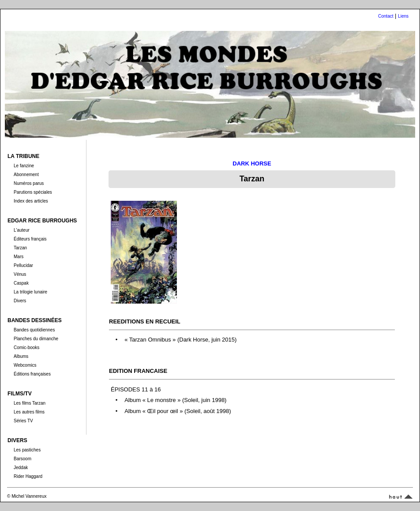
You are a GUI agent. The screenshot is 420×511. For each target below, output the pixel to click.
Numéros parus (29, 183)
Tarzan (20, 248)
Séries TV (23, 421)
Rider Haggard (28, 476)
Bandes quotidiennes (34, 330)
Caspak (21, 283)
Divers (20, 301)
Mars (19, 257)
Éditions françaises (32, 374)
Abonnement (26, 175)
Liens (403, 16)
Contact (386, 16)
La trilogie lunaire (30, 292)
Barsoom (22, 459)
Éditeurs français (30, 239)
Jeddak (21, 468)
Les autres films (29, 412)
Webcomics (25, 365)
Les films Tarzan (30, 403)
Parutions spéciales (33, 192)
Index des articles (31, 201)
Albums (21, 356)
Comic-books (26, 348)
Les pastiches (27, 450)
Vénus (20, 274)
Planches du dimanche (36, 339)
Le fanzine (24, 166)
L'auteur (22, 230)
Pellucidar (23, 265)
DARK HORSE (252, 163)
